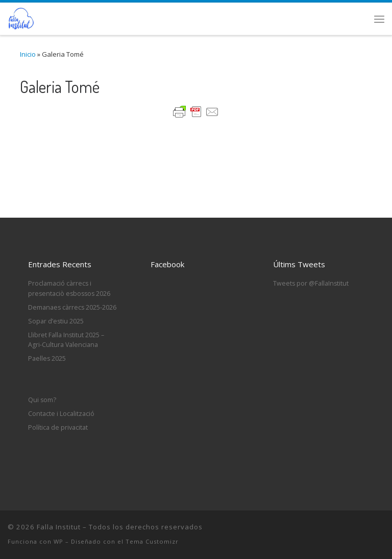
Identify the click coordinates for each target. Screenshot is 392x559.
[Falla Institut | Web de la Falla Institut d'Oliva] (21, 17)
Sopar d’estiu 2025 (56, 321)
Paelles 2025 (47, 358)
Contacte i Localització (61, 414)
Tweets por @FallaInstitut (311, 283)
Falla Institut (59, 527)
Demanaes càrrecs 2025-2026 (72, 307)
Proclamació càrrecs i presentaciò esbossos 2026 (69, 288)
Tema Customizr (152, 541)
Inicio (28, 54)
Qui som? (42, 400)
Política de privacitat (58, 427)
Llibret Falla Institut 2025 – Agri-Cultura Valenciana (66, 340)
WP (58, 541)
